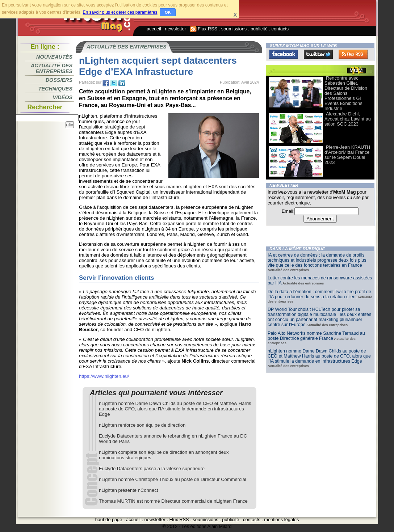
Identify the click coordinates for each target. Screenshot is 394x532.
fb (106, 83)
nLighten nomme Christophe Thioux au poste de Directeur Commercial (173, 479)
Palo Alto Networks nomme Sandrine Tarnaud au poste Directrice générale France (316, 336)
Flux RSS (204, 29)
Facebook (284, 54)
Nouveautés (54, 57)
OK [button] (168, 12)
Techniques (55, 89)
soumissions (234, 29)
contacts (280, 29)
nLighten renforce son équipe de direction (142, 425)
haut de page (109, 520)
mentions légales (281, 520)
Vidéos (63, 97)
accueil (154, 29)
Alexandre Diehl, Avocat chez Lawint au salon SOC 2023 (348, 119)
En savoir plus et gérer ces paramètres (120, 12)
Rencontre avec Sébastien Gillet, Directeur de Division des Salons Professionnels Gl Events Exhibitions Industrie (346, 93)
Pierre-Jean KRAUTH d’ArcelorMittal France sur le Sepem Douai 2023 (347, 155)
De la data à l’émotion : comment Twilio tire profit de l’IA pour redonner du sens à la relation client (319, 294)
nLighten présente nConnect (128, 490)
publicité (259, 29)
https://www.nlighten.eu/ (104, 376)
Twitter (318, 54)
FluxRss (353, 54)
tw (114, 83)
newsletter (176, 29)
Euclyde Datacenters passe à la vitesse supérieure (152, 468)
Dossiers (59, 80)
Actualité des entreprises (52, 68)
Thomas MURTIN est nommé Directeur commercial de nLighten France (173, 501)
